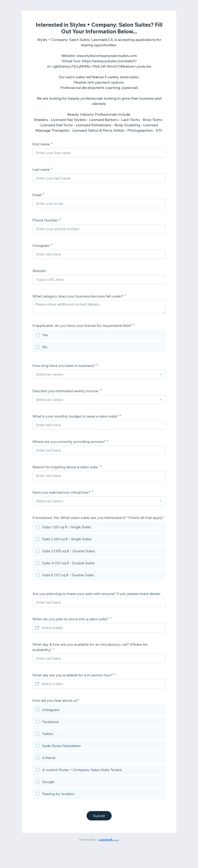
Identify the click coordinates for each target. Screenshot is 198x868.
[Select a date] (102, 628)
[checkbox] (99, 336)
